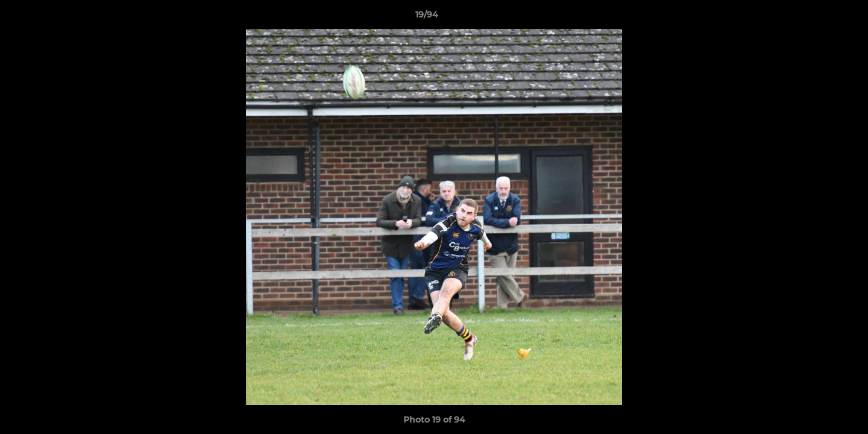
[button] (817, 17)
